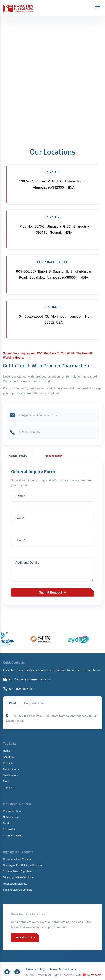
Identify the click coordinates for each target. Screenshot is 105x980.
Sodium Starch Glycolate (17, 871)
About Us (8, 757)
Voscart (96, 974)
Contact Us (9, 788)
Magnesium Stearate (15, 884)
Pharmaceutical (12, 811)
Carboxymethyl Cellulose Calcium (22, 865)
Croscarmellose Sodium (17, 859)
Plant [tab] (13, 703)
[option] (52, 639)
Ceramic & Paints (13, 836)
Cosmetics (9, 829)
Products (8, 763)
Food (6, 823)
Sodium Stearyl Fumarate (18, 890)
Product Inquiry (53, 456)
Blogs (6, 781)
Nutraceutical (11, 817)
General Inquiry (18, 456)
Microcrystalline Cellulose (18, 877)
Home (7, 751)
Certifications (11, 775)
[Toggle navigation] (98, 6)
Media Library (11, 769)
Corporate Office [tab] (35, 703)
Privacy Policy (35, 968)
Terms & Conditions (63, 968)
